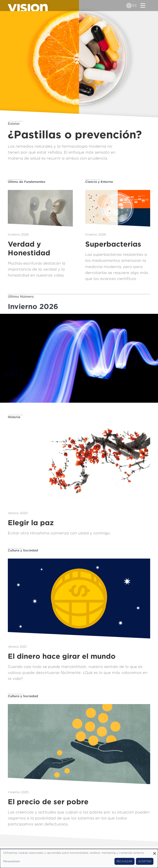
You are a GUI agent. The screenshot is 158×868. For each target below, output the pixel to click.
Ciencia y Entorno (99, 182)
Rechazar (124, 861)
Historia (14, 417)
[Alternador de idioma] (129, 6)
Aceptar (145, 861)
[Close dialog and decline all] (155, 852)
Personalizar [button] (12, 861)
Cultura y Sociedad (23, 550)
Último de (27, 182)
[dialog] (79, 858)
